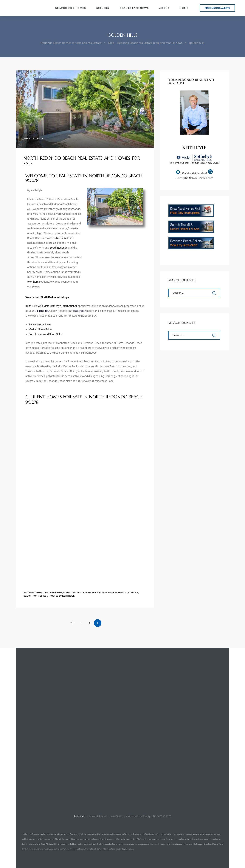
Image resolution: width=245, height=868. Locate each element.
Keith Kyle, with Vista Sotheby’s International (51, 306)
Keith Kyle (68, 596)
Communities (35, 592)
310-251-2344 (188, 173)
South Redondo (59, 248)
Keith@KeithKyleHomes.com (194, 178)
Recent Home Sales (40, 324)
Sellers (103, 8)
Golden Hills (90, 592)
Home (184, 8)
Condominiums (53, 592)
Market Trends (117, 592)
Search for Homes (71, 8)
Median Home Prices (41, 329)
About (164, 8)
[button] (217, 8)
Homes (103, 592)
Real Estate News (134, 8)
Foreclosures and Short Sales (46, 334)
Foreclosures (72, 592)
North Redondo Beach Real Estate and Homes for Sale (82, 161)
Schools (133, 592)
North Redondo (65, 238)
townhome (34, 282)
